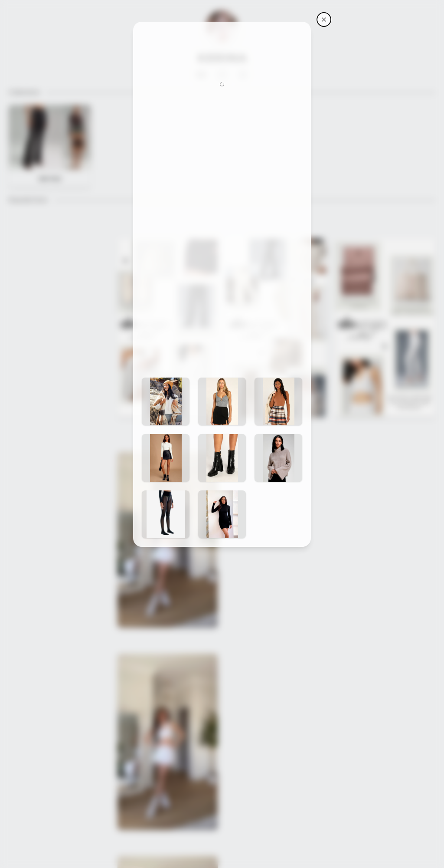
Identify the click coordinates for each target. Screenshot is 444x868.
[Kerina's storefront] (324, 20)
